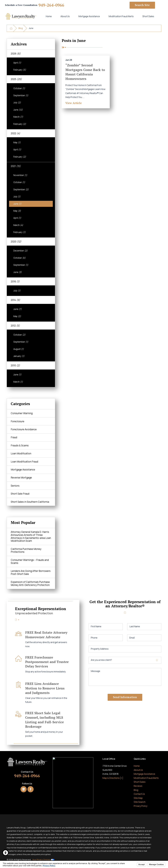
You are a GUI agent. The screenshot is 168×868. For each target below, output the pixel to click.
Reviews (138, 786)
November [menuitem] (20, 175)
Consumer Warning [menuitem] (22, 413)
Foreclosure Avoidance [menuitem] (24, 429)
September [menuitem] (21, 95)
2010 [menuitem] (15, 365)
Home (49, 16)
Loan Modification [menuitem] (21, 453)
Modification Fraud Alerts (121, 16)
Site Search (140, 802)
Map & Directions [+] (113, 778)
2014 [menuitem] (15, 300)
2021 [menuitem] (16, 166)
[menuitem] (49, 17)
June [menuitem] (18, 110)
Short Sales (148, 16)
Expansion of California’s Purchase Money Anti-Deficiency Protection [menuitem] (30, 583)
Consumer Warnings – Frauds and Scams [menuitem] (30, 561)
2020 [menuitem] (16, 242)
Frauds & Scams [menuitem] (20, 445)
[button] (6, 853)
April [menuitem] (17, 63)
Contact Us (139, 794)
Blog (21, 28)
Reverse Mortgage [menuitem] (21, 478)
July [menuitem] (17, 102)
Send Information (125, 697)
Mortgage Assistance (89, 16)
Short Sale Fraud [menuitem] (20, 494)
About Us (65, 16)
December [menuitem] (20, 251)
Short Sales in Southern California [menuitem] (30, 502)
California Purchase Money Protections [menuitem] (26, 550)
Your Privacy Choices (43, 860)
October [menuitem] (19, 88)
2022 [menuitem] (15, 133)
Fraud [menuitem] (14, 437)
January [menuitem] (19, 356)
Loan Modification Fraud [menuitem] (24, 462)
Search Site (142, 5)
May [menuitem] (17, 142)
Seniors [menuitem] (15, 486)
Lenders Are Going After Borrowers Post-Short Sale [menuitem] (31, 572)
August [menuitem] (19, 349)
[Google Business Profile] (24, 789)
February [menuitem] (20, 70)
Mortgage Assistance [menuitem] (23, 470)
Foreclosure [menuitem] (18, 421)
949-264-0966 (51, 5)
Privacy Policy (141, 806)
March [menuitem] (18, 117)
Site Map (138, 798)
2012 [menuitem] (15, 326)
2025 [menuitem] (16, 79)
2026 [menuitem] (16, 54)
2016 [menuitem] (15, 281)
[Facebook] (31, 789)
